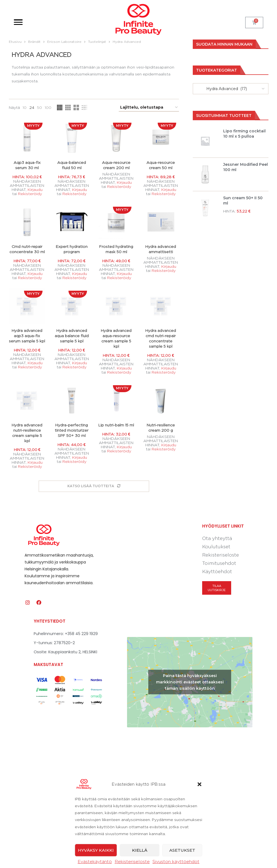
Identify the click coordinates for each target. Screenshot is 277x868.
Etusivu (15, 42)
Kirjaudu (35, 189)
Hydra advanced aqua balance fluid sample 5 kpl (72, 336)
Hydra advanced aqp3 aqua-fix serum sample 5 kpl (27, 336)
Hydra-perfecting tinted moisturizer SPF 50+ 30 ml (72, 430)
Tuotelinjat (97, 42)
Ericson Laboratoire (64, 42)
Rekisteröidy (30, 194)
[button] (199, 857)
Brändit (34, 42)
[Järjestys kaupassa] (149, 107)
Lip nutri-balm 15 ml (116, 425)
